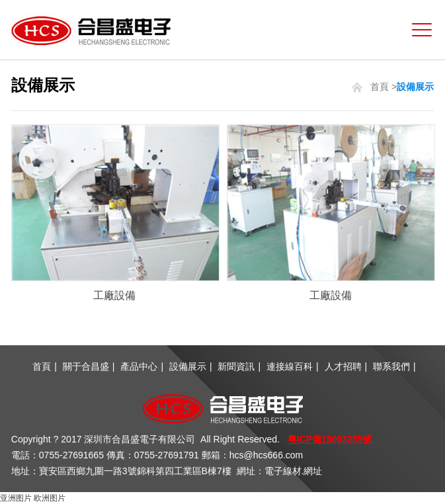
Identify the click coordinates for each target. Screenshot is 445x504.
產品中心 (139, 366)
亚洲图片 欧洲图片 (33, 498)
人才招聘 (343, 366)
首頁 (380, 87)
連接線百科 (290, 366)
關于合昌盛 (86, 366)
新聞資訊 (236, 366)
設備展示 (188, 366)
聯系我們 (391, 366)
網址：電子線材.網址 (280, 471)
